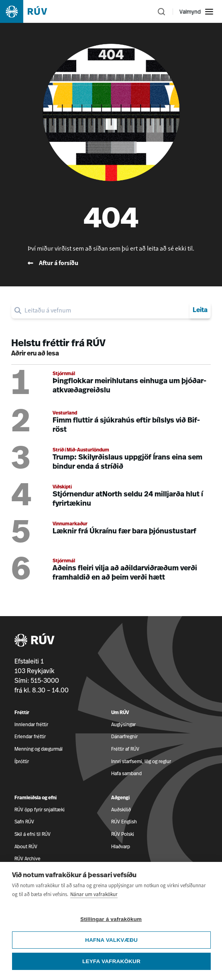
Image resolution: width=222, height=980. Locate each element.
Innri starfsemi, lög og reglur (141, 761)
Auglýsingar (123, 724)
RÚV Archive (27, 859)
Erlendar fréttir (30, 736)
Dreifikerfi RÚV (127, 883)
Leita (200, 310)
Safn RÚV (24, 822)
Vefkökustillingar (32, 928)
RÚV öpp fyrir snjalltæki (40, 810)
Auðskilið (121, 810)
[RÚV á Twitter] (206, 956)
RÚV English (124, 822)
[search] (106, 310)
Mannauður (27, 905)
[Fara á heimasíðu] (31, 11)
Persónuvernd (126, 905)
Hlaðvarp (121, 846)
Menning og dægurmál (39, 749)
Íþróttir (22, 761)
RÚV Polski (123, 834)
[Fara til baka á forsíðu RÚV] (111, 263)
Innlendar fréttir (31, 724)
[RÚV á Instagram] (206, 970)
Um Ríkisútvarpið (33, 883)
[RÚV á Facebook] (206, 943)
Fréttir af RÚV (125, 749)
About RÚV (26, 846)
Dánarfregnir (124, 736)
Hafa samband (126, 773)
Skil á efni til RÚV (33, 834)
